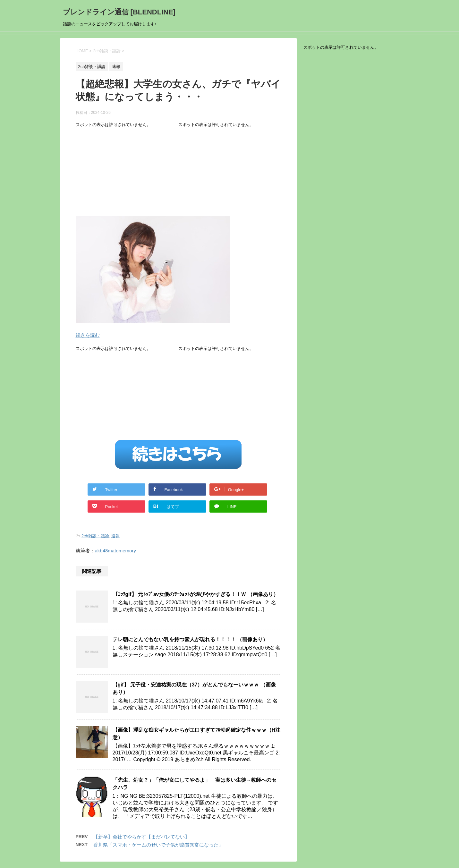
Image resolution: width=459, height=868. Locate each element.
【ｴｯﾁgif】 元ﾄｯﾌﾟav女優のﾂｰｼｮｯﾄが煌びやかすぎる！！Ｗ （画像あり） (195, 594)
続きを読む (88, 335)
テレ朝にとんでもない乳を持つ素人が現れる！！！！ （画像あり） (190, 639)
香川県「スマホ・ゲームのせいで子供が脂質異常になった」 (158, 845)
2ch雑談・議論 (95, 536)
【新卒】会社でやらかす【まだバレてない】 (141, 837)
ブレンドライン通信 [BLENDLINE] (119, 12)
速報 (115, 536)
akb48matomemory (115, 551)
